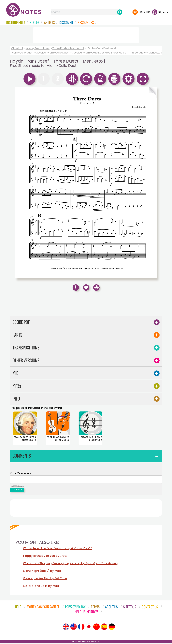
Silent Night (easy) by (42, 572)
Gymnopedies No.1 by (45, 579)
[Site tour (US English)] (74, 628)
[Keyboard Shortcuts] (96, 288)
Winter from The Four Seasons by (58, 549)
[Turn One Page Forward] (152, 183)
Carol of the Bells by (41, 587)
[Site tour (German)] (112, 628)
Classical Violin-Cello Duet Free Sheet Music (99, 53)
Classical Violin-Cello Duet (52, 53)
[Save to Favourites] (86, 288)
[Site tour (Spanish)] (104, 628)
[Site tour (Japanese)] (89, 628)
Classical (17, 48)
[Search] (120, 12)
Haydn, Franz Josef (38, 48)
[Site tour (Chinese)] (96, 628)
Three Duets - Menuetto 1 (68, 48)
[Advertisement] (86, 34)
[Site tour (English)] (66, 628)
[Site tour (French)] (81, 628)
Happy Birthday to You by (45, 557)
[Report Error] (76, 288)
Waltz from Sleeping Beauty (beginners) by (71, 564)
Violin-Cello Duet (22, 53)
